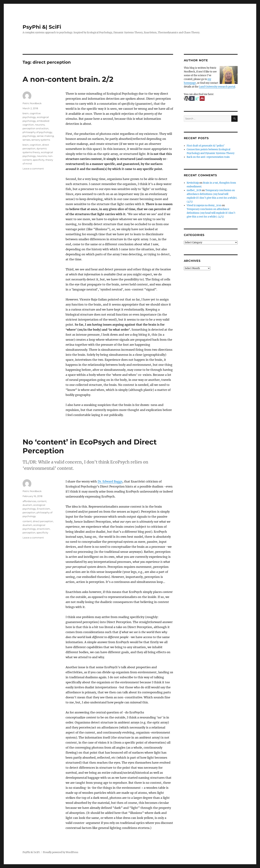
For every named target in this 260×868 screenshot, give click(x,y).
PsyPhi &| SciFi (42, 27)
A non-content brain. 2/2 (68, 79)
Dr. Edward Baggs (110, 481)
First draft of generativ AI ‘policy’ (206, 146)
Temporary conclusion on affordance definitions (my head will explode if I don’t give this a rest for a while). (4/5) (211, 213)
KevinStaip (193, 183)
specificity (39, 160)
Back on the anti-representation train (208, 157)
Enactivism (43, 509)
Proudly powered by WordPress (61, 852)
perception (29, 512)
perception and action (36, 128)
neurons (40, 125)
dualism (27, 505)
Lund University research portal (217, 87)
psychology (29, 136)
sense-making (45, 136)
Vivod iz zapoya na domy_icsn (204, 205)
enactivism (43, 529)
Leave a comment (33, 169)
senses (26, 140)
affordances (29, 501)
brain (26, 113)
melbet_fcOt (194, 190)
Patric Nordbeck (32, 103)
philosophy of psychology (37, 132)
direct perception (43, 521)
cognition (35, 145)
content (42, 501)
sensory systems (41, 140)
